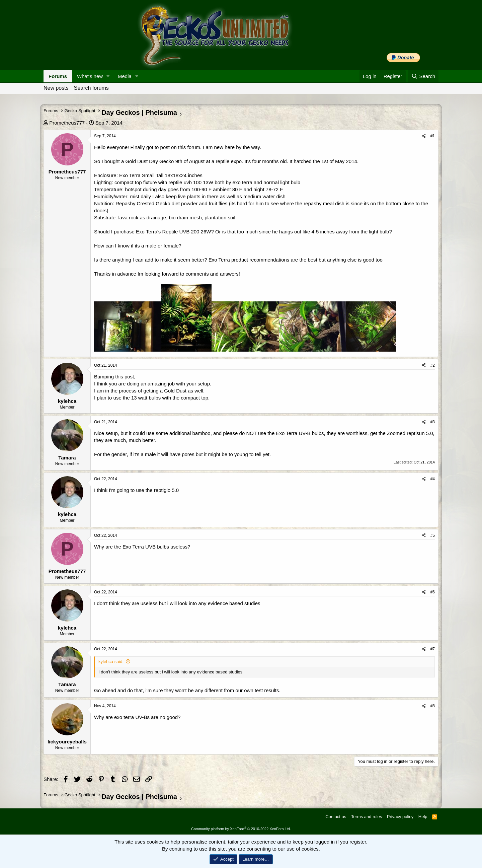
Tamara (67, 458)
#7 (433, 649)
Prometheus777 (67, 123)
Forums (58, 76)
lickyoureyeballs (67, 742)
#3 (433, 422)
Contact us (336, 817)
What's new (90, 76)
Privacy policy (400, 817)
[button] (108, 76)
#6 (433, 592)
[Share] (424, 136)
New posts (56, 88)
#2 (433, 365)
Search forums (91, 88)
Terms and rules (367, 817)
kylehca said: (111, 662)
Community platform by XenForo (241, 829)
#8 (433, 706)
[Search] (423, 76)
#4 (433, 479)
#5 (433, 535)
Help (423, 817)
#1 (433, 136)
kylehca (67, 401)
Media (125, 76)
